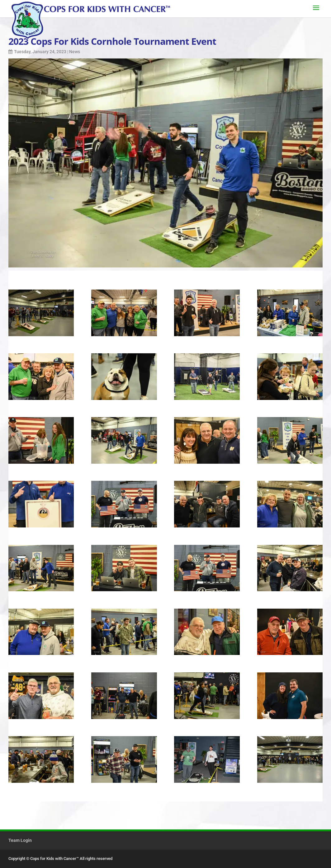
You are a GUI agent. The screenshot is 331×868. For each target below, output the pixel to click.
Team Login (20, 840)
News (75, 52)
